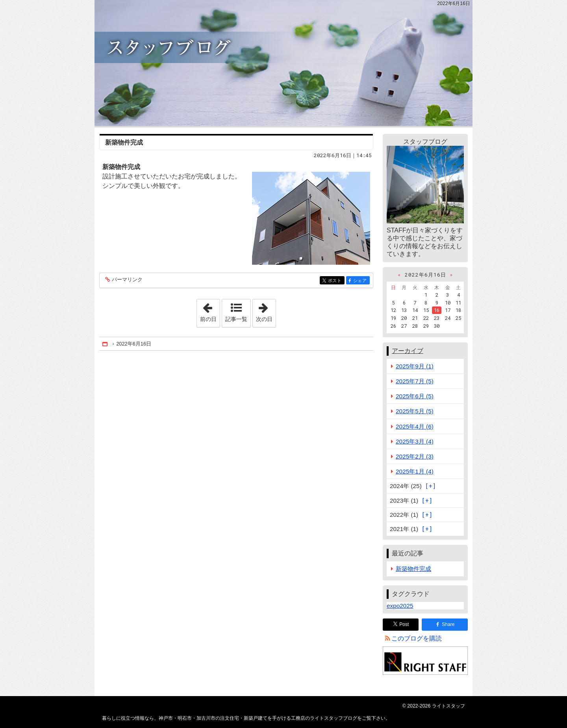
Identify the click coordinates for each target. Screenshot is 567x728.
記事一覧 (236, 319)
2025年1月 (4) (415, 471)
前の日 (210, 311)
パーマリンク (127, 280)
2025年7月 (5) (415, 381)
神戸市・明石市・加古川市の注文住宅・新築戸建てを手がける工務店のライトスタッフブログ (283, 63)
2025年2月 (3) (415, 456)
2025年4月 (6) (415, 426)
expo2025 (400, 606)
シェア (361, 281)
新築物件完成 (124, 142)
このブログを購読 (417, 638)
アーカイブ (408, 351)
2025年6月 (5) (415, 396)
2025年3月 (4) (415, 441)
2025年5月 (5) (415, 411)
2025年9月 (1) (415, 366)
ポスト (336, 281)
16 (437, 310)
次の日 (266, 311)
